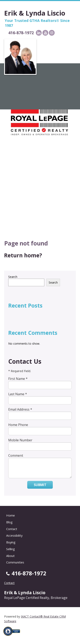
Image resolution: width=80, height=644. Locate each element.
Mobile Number (20, 440)
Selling (11, 549)
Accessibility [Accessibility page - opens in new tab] (14, 535)
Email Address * (20, 409)
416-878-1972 (21, 33)
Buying (11, 542)
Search (13, 277)
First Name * (18, 379)
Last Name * (18, 394)
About (10, 556)
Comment (16, 455)
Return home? (23, 255)
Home (11, 515)
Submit (40, 485)
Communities (15, 562)
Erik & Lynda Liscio (35, 13)
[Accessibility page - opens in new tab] (13, 637)
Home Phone (18, 425)
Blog (9, 522)
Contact (12, 529)
